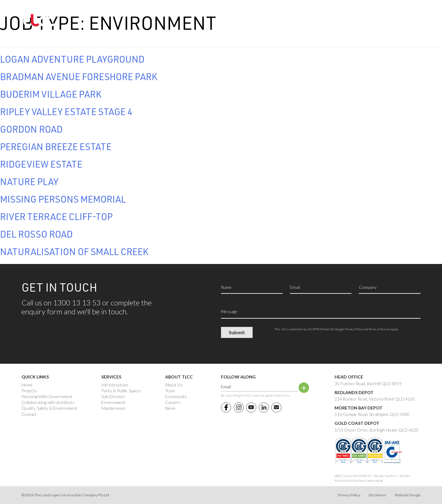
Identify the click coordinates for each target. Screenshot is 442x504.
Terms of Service (379, 329)
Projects (29, 391)
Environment (113, 402)
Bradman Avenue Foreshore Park (79, 76)
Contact (29, 414)
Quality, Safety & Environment (49, 408)
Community (176, 397)
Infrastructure (115, 385)
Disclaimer (378, 495)
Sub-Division (113, 397)
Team (170, 391)
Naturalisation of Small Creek (74, 251)
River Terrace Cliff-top (56, 216)
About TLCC (179, 377)
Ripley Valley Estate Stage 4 (66, 111)
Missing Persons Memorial (63, 199)
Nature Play (29, 181)
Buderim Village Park (51, 94)
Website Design (408, 495)
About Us (174, 385)
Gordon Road (31, 129)
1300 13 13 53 (377, 19)
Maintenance (113, 408)
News (170, 408)
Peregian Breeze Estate (56, 146)
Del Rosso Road (36, 234)
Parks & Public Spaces (121, 391)
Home (27, 385)
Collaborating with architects (48, 402)
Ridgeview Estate (41, 164)
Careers (173, 402)
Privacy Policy (354, 329)
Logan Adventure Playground (72, 59)
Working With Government (47, 397)
